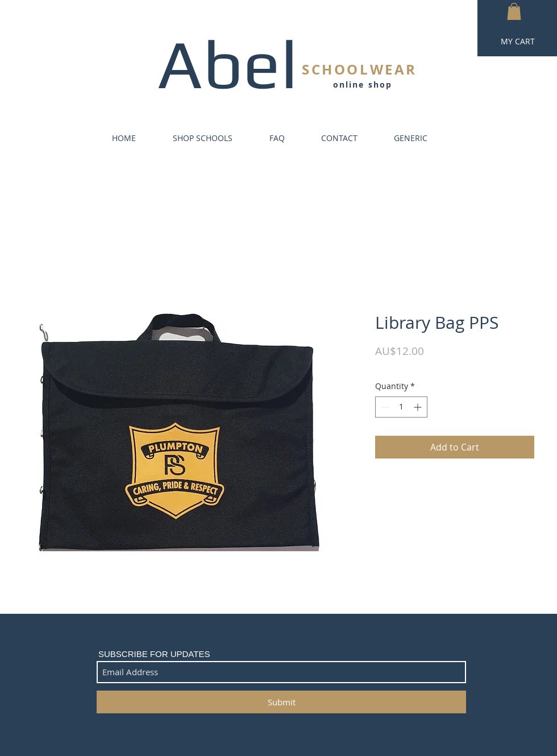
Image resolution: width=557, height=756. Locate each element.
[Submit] (281, 702)
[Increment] (419, 407)
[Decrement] (384, 407)
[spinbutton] (401, 407)
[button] (514, 11)
